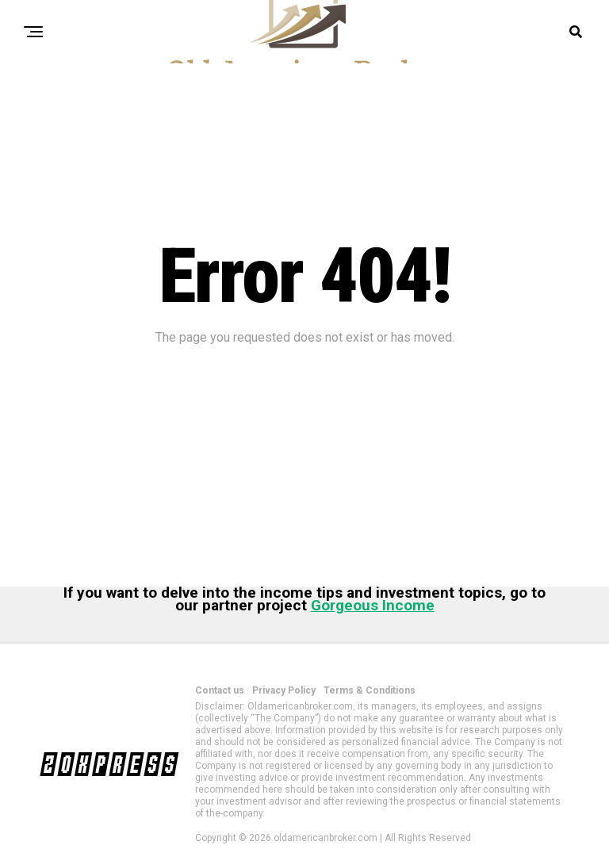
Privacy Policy (284, 690)
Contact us (220, 690)
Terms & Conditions (370, 690)
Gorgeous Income (373, 605)
